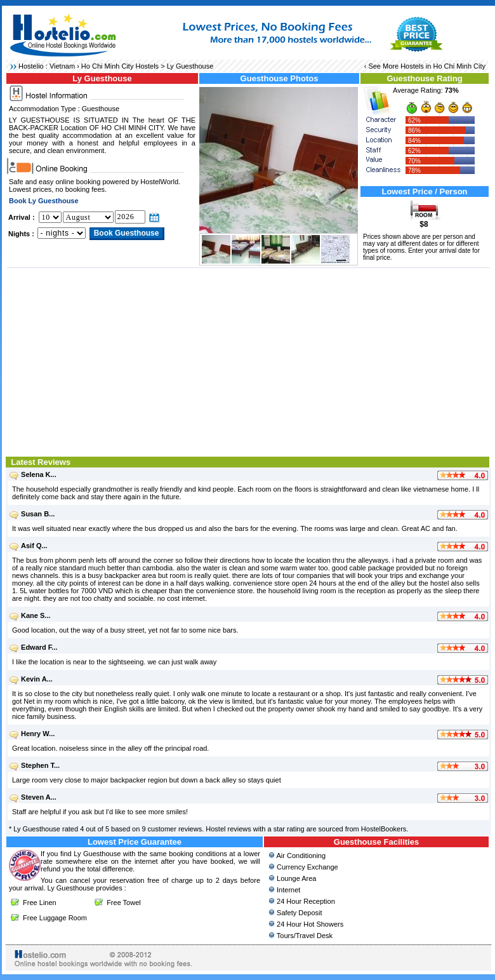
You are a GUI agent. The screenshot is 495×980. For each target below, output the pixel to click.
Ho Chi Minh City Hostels (120, 66)
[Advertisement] (248, 361)
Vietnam (62, 66)
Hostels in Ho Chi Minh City (443, 66)
